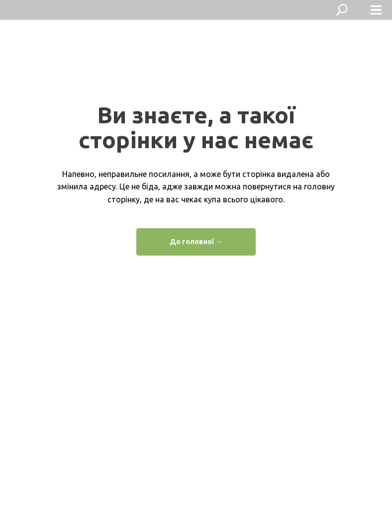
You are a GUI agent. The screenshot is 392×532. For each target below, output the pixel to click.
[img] (32, 10)
